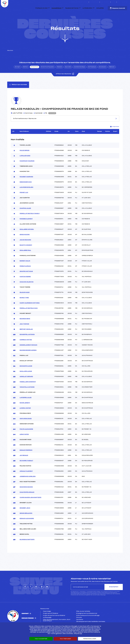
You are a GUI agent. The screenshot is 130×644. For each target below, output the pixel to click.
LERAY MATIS (24, 443)
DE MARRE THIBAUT (26, 469)
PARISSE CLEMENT (26, 227)
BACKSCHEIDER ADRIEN (28, 359)
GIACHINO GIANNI (26, 496)
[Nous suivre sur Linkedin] (127, 2)
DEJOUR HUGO (25, 301)
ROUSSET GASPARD (26, 185)
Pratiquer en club (42, 8)
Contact (25, 622)
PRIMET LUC (24, 201)
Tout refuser (65, 639)
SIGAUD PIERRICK (26, 459)
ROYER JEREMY (25, 411)
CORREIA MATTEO (26, 348)
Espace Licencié (117, 8)
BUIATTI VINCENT (26, 254)
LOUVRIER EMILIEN (26, 196)
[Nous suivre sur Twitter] (120, 2)
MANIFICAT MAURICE (27, 170)
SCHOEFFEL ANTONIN (27, 343)
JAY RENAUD (24, 464)
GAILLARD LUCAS (26, 380)
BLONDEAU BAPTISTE (27, 548)
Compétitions (56, 8)
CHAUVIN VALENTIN (27, 291)
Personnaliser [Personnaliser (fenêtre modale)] (90, 639)
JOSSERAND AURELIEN (28, 485)
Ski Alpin (18, 76)
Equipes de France (72, 8)
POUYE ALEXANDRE (26, 438)
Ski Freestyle (92, 76)
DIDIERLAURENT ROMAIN (28, 354)
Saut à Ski (68, 76)
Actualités (100, 8)
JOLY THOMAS (24, 333)
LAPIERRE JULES (26, 406)
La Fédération (87, 8)
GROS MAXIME (25, 243)
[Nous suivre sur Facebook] (118, 2)
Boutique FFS (105, 2)
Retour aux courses (18, 93)
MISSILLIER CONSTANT (28, 390)
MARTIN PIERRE (25, 285)
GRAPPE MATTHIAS (26, 280)
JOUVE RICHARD (25, 248)
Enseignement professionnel (87, 622)
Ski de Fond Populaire (47, 76)
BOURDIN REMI (25, 327)
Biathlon (26, 76)
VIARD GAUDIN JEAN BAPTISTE (31, 506)
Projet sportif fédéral (51, 622)
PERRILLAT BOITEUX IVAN (29, 317)
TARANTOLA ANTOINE (27, 396)
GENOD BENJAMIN (26, 522)
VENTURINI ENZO (26, 427)
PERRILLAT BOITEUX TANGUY (30, 222)
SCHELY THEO (24, 306)
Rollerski (59, 76)
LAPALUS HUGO (25, 164)
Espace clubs (94, 2)
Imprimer (115, 135)
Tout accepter (41, 639)
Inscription (114, 595)
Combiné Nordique (80, 76)
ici (105, 603)
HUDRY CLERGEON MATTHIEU (30, 312)
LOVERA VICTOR (25, 417)
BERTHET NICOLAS (26, 338)
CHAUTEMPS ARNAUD (27, 501)
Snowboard (103, 76)
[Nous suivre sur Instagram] (122, 2)
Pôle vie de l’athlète (83, 620)
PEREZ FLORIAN (25, 275)
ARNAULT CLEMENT (26, 480)
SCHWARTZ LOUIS (26, 375)
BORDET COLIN (25, 270)
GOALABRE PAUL (25, 259)
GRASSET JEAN (25, 517)
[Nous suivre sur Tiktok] (125, 2)
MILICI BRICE (25, 159)
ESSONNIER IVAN (26, 191)
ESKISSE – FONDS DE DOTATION (79, 2)
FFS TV (114, 2)
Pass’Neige (47, 620)
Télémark (112, 76)
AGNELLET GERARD (26, 385)
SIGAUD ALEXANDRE (27, 527)
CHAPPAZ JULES (25, 217)
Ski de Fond (35, 76)
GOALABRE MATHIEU (27, 238)
